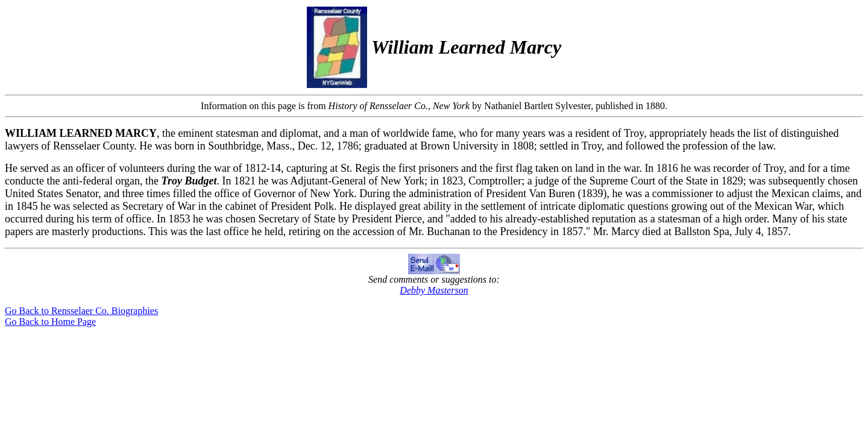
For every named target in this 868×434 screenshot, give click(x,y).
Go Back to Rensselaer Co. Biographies (81, 311)
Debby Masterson (434, 290)
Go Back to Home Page (50, 322)
